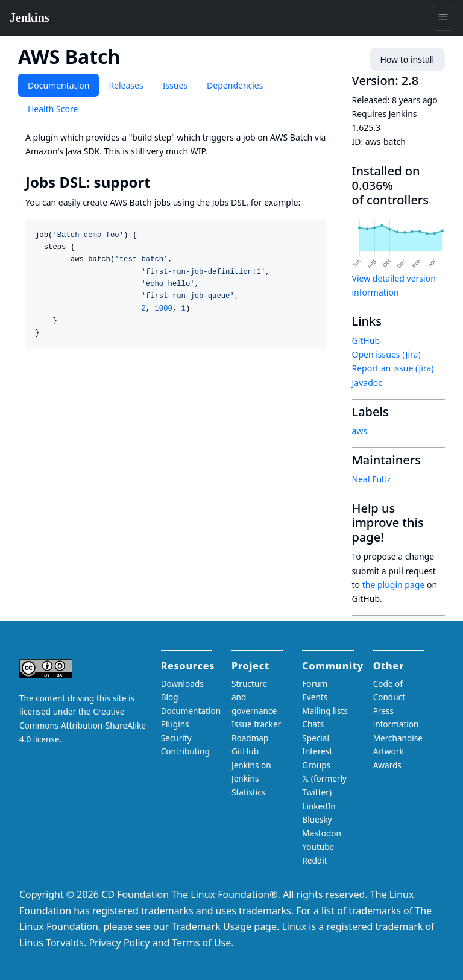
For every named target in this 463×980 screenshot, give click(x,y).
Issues (175, 85)
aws (360, 431)
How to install (407, 59)
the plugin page (394, 585)
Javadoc (367, 383)
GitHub (366, 340)
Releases (126, 85)
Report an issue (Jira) (393, 368)
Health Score (53, 109)
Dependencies (235, 85)
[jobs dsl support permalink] (159, 182)
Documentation (58, 85)
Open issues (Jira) (386, 354)
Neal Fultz (372, 479)
